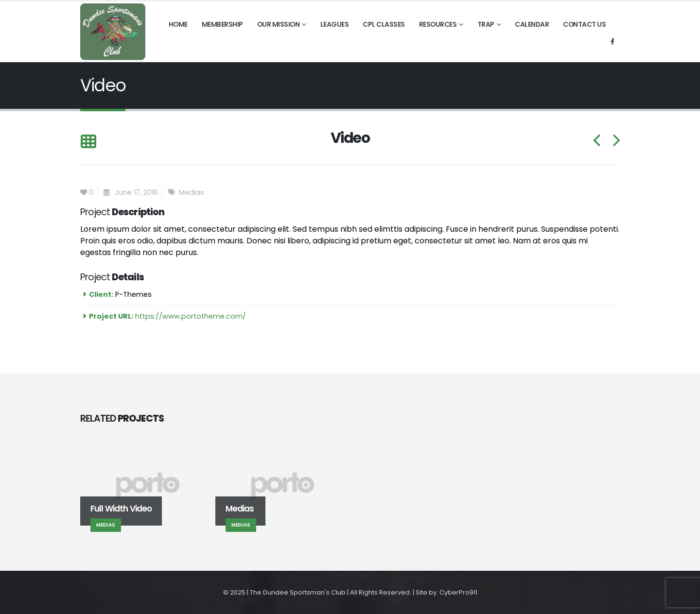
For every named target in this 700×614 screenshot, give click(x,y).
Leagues (335, 25)
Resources (438, 25)
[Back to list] (88, 142)
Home (178, 25)
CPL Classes (384, 25)
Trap (486, 25)
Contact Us (584, 25)
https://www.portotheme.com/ (191, 316)
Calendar (532, 25)
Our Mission (279, 25)
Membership (222, 25)
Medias (192, 192)
